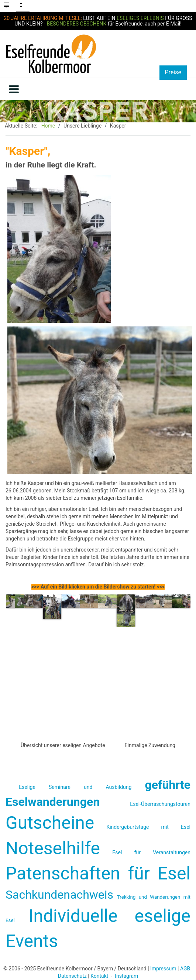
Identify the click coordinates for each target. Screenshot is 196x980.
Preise (173, 72)
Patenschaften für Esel (98, 873)
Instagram (126, 976)
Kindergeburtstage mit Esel (148, 827)
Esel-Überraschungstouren (160, 804)
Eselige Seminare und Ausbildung (75, 787)
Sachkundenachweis (59, 895)
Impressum (163, 969)
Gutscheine (50, 823)
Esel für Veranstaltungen (151, 852)
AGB (185, 969)
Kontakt (99, 976)
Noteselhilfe (53, 848)
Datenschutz (72, 976)
